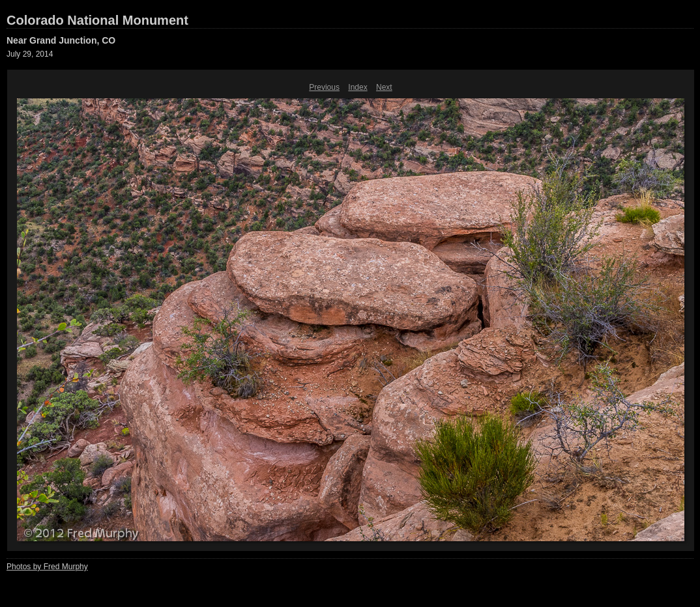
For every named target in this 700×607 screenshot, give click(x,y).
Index (357, 87)
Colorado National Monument (97, 20)
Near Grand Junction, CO (61, 40)
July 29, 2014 (30, 54)
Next (384, 87)
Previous (324, 87)
